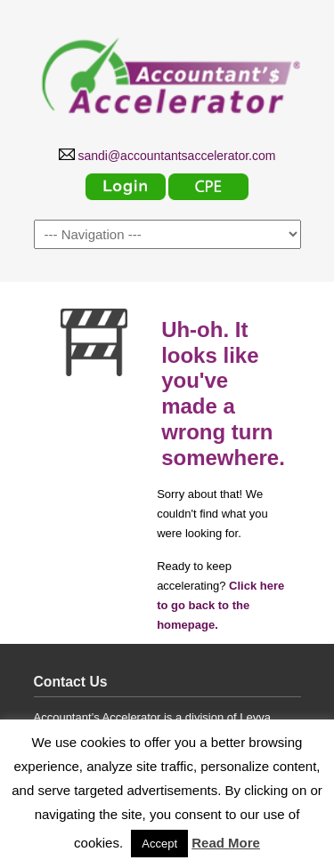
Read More (226, 843)
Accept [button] (159, 844)
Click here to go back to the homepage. (220, 605)
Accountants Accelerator (167, 72)
